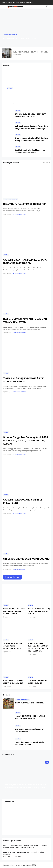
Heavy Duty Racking (11, 34)
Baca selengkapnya (20, 214)
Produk (10, 88)
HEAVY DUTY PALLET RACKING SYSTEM (20, 38)
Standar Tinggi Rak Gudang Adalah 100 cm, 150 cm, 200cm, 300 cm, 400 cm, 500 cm (26, 441)
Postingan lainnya (12, 577)
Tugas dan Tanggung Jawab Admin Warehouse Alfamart (13, 646)
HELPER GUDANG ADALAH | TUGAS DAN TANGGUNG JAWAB (39, 611)
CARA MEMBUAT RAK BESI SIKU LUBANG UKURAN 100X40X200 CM (14, 611)
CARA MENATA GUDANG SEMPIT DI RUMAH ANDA (31, 52)
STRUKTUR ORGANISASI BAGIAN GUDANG (26, 559)
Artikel (6, 255)
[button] (3, 6)
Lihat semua (46, 163)
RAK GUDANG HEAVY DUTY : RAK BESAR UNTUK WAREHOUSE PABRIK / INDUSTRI (25, 96)
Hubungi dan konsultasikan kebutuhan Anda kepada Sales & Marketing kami (27, 2)
